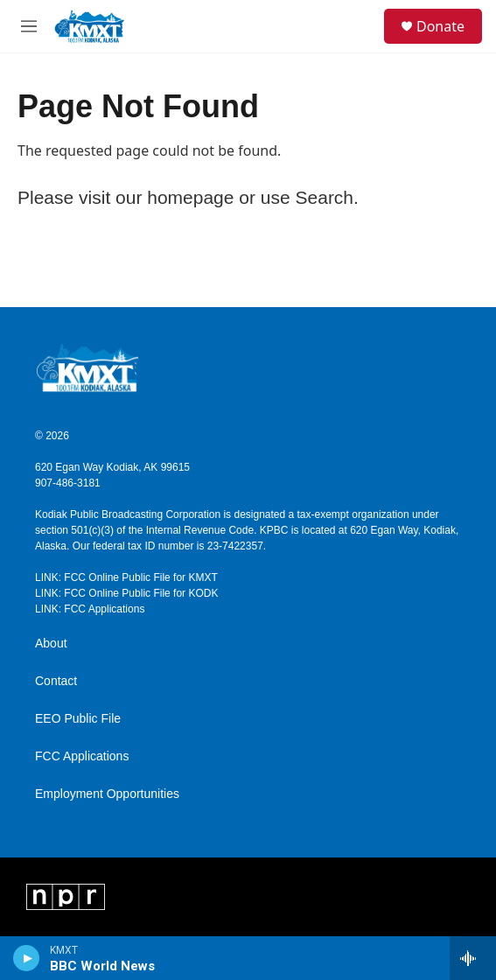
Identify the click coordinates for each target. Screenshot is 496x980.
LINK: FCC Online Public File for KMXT (126, 577)
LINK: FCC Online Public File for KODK (126, 593)
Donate (440, 26)
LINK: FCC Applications (90, 609)
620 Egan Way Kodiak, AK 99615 (112, 467)
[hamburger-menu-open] (29, 26)
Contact (56, 681)
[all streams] (473, 958)
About (51, 644)
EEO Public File (78, 719)
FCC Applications (82, 756)
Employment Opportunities (107, 794)
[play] (27, 958)
